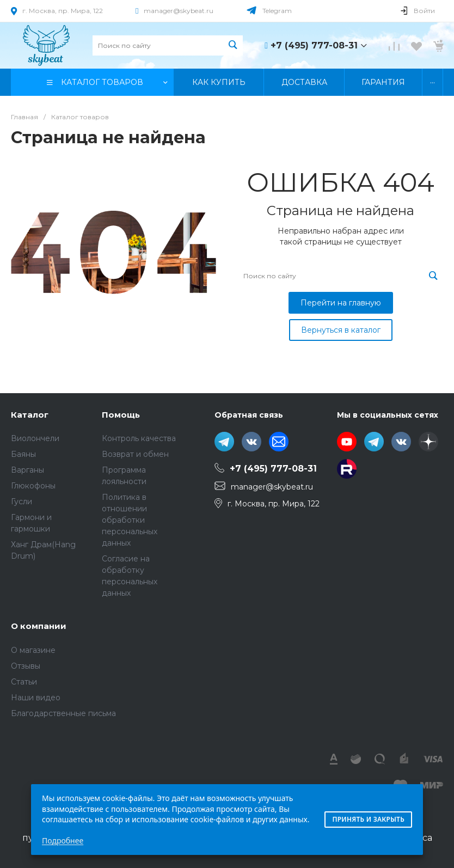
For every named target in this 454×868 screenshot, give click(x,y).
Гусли (22, 502)
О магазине (33, 650)
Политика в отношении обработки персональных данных (130, 520)
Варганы (27, 470)
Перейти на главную (341, 303)
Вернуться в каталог (341, 330)
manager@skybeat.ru (179, 11)
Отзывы (26, 666)
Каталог (30, 415)
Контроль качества (139, 438)
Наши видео (36, 698)
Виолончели (35, 438)
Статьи (24, 682)
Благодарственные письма (63, 713)
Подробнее (63, 841)
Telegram (277, 11)
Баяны (23, 454)
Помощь (121, 415)
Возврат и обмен (135, 454)
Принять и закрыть (368, 819)
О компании (39, 626)
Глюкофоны (33, 486)
